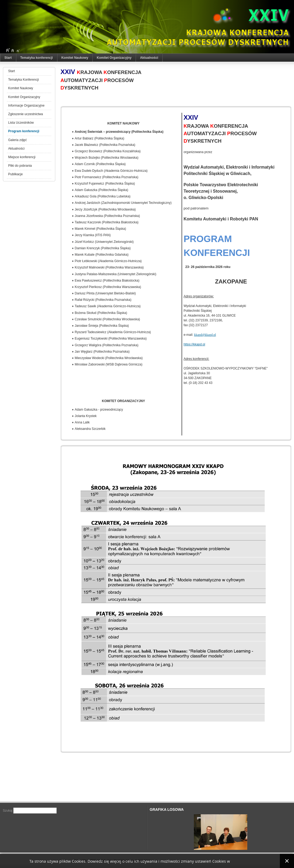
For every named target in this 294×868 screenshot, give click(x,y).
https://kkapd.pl (194, 344)
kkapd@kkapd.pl (205, 335)
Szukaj (8, 811)
